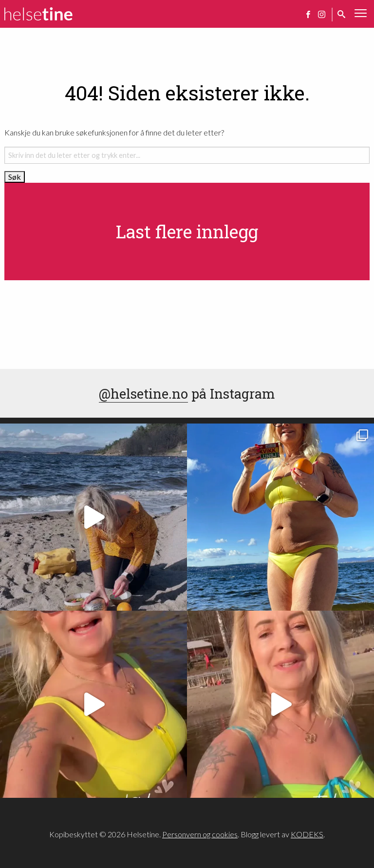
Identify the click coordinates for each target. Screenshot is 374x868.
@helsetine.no (143, 393)
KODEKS (307, 834)
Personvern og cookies (200, 834)
